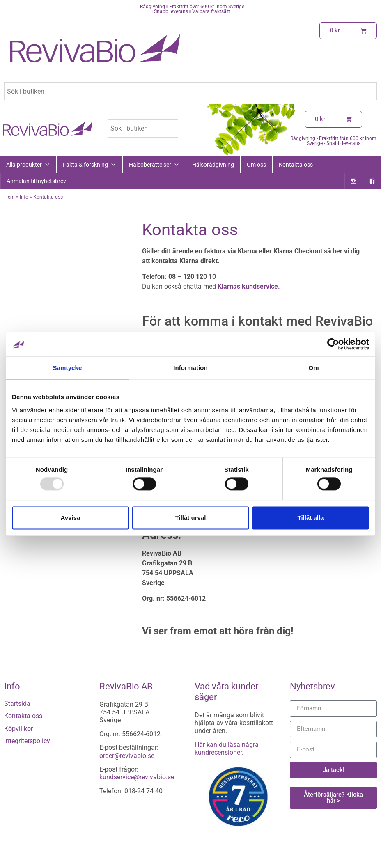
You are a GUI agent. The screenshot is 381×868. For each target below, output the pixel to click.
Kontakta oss (296, 165)
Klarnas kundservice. (248, 286)
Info (24, 197)
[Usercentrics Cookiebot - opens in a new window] (333, 344)
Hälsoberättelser (154, 165)
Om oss (256, 165)
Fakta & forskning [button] (90, 165)
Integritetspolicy (27, 741)
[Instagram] (353, 181)
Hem (9, 197)
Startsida (17, 704)
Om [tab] (313, 368)
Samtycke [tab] (68, 368)
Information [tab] (190, 368)
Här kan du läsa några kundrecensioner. (227, 749)
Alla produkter (28, 165)
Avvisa (71, 518)
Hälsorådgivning (213, 165)
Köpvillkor (18, 729)
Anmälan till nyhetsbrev (36, 181)
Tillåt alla (311, 518)
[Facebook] (372, 181)
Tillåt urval (191, 518)
